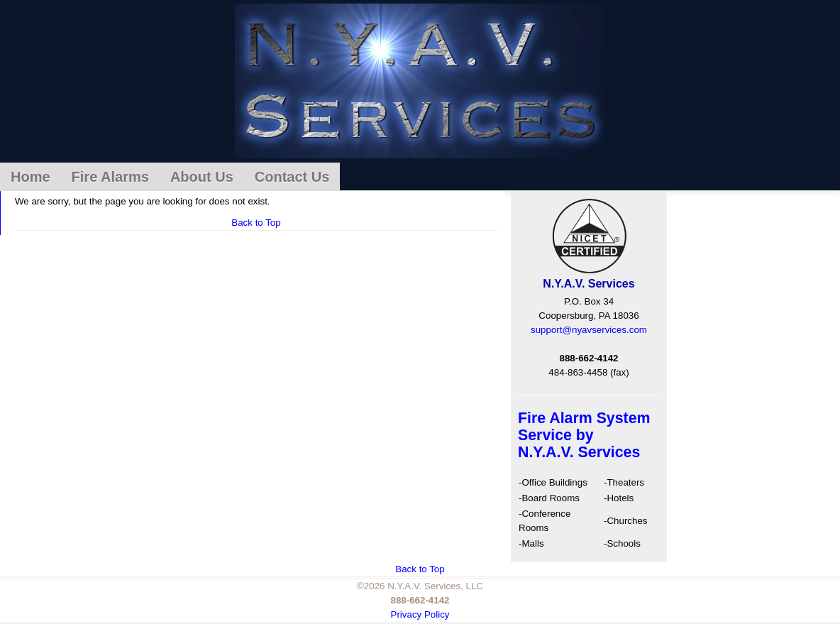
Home (31, 177)
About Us (202, 177)
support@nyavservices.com (589, 330)
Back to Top (256, 223)
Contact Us (292, 177)
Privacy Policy (420, 614)
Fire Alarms (110, 177)
